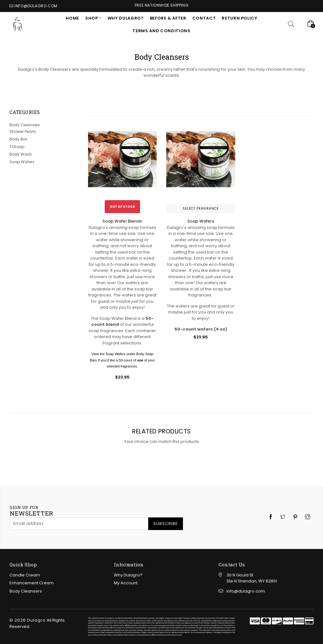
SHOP (92, 18)
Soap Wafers (22, 162)
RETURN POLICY (239, 18)
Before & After (168, 18)
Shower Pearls (23, 131)
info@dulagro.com (36, 6)
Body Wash (21, 154)
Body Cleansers (25, 125)
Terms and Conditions (161, 31)
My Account (126, 583)
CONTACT (204, 18)
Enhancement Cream (32, 583)
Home (72, 18)
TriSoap (17, 147)
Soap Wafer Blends (122, 221)
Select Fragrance (201, 209)
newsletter (32, 511)
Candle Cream (25, 575)
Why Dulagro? (126, 18)
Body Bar (18, 139)
